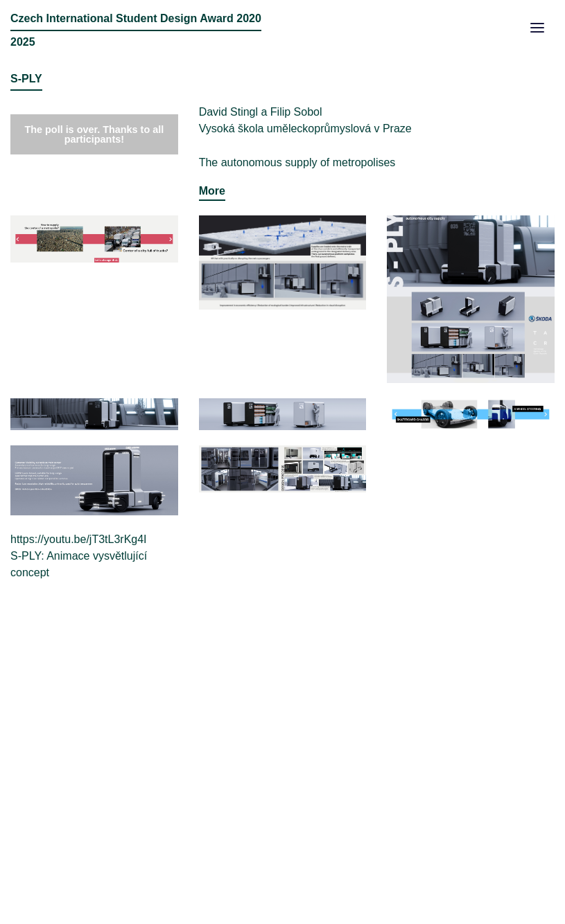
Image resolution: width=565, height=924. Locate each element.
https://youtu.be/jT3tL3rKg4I (79, 539)
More (212, 191)
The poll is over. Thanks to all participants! (94, 134)
